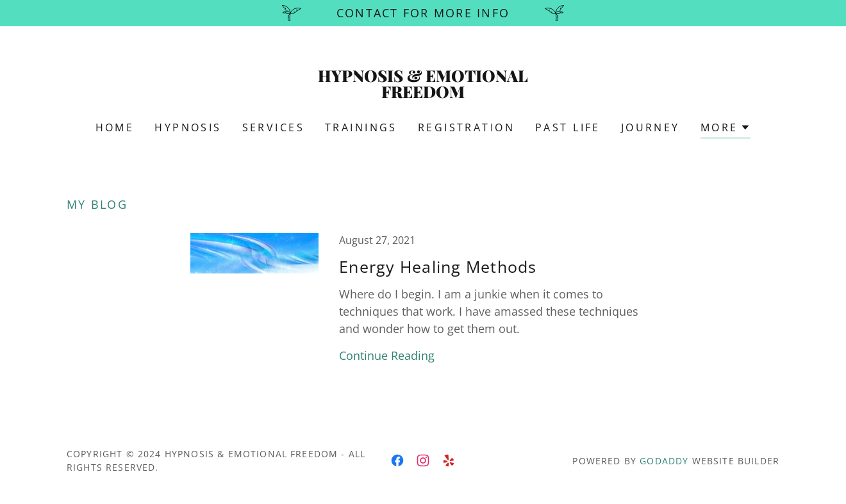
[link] (423, 93)
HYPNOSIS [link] (188, 127)
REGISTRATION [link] (466, 127)
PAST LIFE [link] (568, 127)
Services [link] (273, 127)
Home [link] (115, 127)
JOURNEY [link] (651, 127)
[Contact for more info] (423, 13)
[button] (726, 129)
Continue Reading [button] (387, 355)
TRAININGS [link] (361, 127)
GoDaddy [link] (664, 461)
